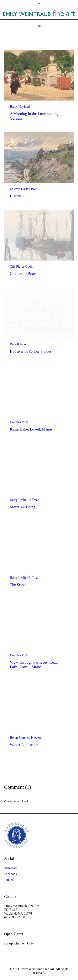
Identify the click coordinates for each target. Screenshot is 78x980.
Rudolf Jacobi (19, 344)
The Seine (18, 585)
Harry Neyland (20, 107)
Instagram (11, 868)
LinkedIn (10, 880)
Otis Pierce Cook (21, 266)
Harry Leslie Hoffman (25, 500)
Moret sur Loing (23, 507)
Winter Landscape (24, 745)
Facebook (11, 874)
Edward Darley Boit (23, 189)
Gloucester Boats (23, 274)
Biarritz (16, 196)
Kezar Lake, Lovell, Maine (31, 429)
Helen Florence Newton (26, 738)
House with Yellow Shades (31, 351)
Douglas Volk (19, 422)
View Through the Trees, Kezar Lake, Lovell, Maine (34, 665)
